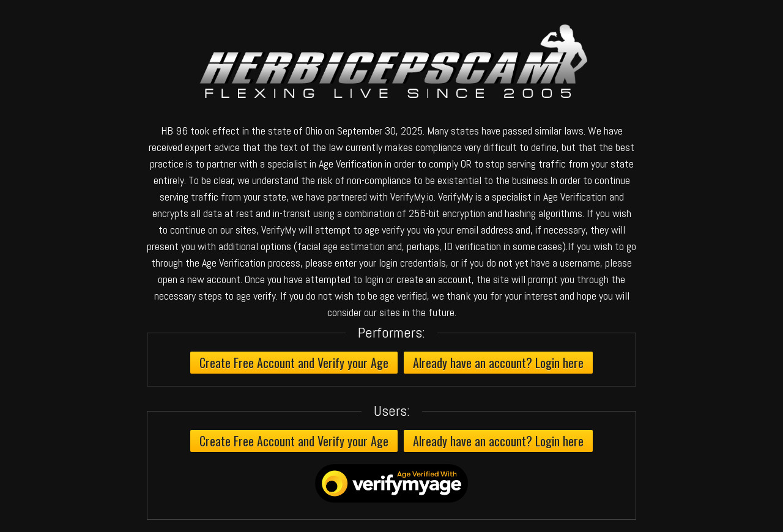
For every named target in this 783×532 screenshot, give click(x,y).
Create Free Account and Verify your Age (294, 363)
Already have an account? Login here (498, 363)
